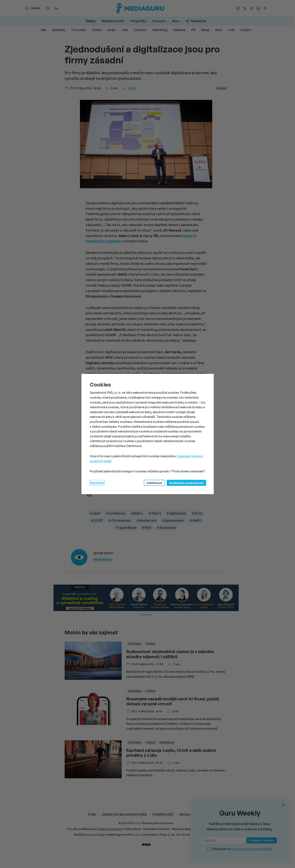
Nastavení (97, 483)
